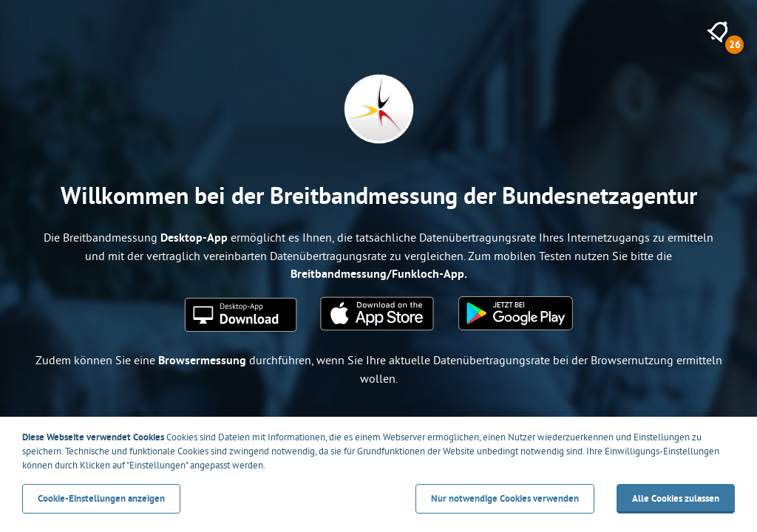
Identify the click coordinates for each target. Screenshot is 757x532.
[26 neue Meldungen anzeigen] (717, 32)
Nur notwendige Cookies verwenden (505, 498)
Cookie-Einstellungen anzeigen (101, 498)
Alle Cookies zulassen (676, 498)
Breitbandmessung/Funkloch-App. (379, 274)
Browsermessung (202, 360)
